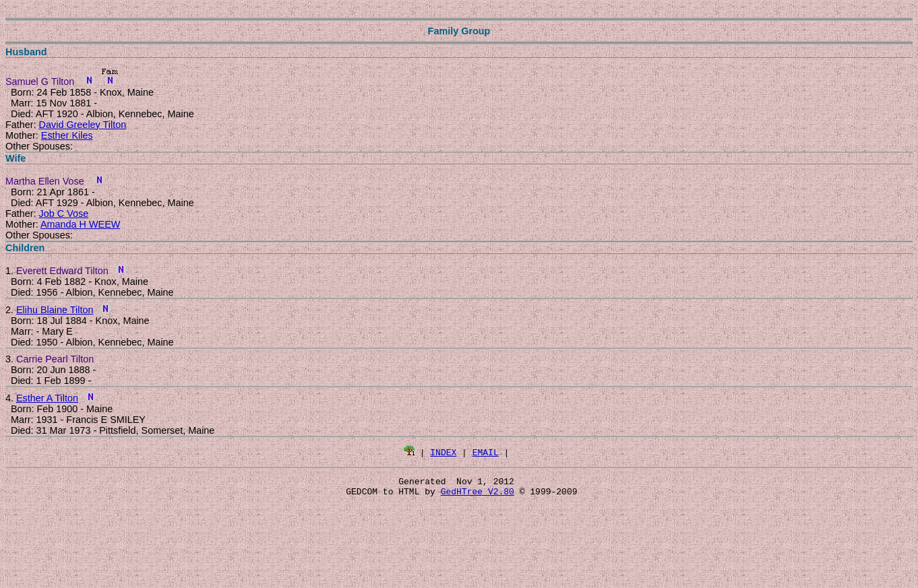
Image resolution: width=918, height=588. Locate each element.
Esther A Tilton (47, 398)
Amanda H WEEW (80, 224)
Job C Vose (64, 214)
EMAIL (486, 452)
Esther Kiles (67, 135)
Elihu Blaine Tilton (55, 310)
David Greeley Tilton (83, 125)
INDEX (443, 452)
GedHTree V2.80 (478, 495)
